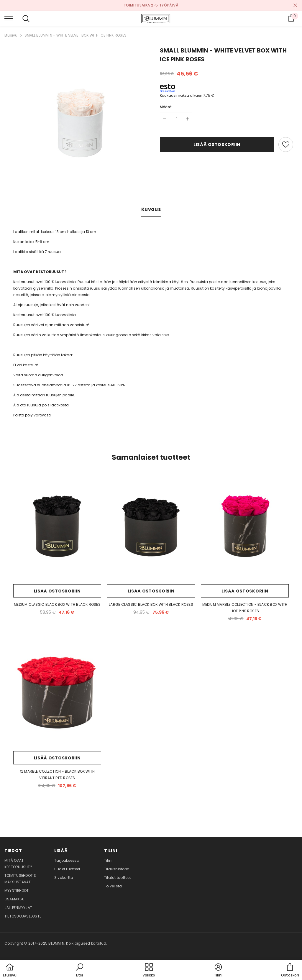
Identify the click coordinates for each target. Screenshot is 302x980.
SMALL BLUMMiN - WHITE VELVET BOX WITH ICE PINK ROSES (75, 35)
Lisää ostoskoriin (217, 145)
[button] (80, 971)
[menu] (9, 18)
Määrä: (166, 107)
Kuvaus (151, 209)
